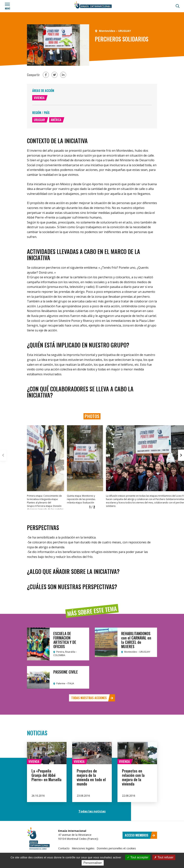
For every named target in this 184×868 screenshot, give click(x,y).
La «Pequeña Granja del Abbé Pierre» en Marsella (46, 775)
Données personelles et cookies (116, 848)
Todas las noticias (92, 811)
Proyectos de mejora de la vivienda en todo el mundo (91, 777)
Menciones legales (83, 848)
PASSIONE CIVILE (66, 672)
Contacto (64, 848)
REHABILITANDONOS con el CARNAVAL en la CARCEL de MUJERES (136, 640)
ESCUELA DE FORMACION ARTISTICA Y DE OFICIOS (65, 640)
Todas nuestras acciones (92, 698)
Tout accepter (138, 857)
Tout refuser (164, 857)
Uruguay (39, 120)
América (56, 120)
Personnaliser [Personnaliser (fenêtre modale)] (93, 863)
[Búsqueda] (178, 6)
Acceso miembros (140, 835)
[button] (181, 455)
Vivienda (39, 98)
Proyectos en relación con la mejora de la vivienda (133, 777)
